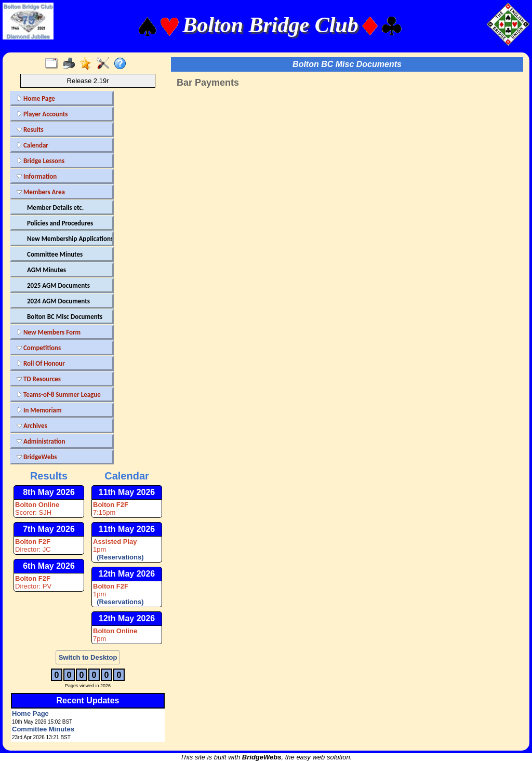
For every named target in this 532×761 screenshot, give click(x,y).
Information (37, 176)
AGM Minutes (46, 270)
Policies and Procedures (60, 223)
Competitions (39, 348)
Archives (32, 426)
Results (30, 130)
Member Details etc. (55, 208)
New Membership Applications (69, 239)
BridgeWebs (37, 457)
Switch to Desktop (88, 657)
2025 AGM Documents (58, 285)
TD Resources (39, 379)
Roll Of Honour (41, 363)
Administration (41, 441)
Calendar (32, 145)
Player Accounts (42, 114)
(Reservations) (118, 557)
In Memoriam (39, 410)
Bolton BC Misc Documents (65, 317)
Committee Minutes (55, 254)
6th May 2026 (49, 566)
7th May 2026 (49, 529)
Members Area (41, 192)
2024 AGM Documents (58, 301)
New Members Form (49, 332)
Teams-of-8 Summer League (59, 395)
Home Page (36, 98)
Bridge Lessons (41, 161)
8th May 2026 (49, 492)
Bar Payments (208, 83)
